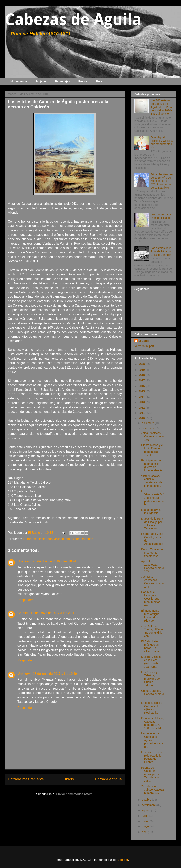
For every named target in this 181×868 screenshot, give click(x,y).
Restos (83, 81)
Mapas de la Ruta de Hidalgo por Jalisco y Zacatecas (152, 524)
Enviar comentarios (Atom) (75, 794)
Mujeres (41, 81)
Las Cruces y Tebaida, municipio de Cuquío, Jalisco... (151, 679)
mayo (146, 826)
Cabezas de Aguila (73, 19)
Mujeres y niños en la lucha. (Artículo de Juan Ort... (151, 662)
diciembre (148, 423)
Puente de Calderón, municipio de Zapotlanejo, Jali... (151, 774)
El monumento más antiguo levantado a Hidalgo (150, 616)
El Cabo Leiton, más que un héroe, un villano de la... (151, 646)
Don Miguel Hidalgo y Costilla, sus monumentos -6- (151, 599)
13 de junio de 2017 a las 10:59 (55, 674)
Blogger (123, 860)
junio (145, 821)
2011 (142, 413)
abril (145, 832)
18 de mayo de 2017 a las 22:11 (53, 613)
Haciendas (45, 539)
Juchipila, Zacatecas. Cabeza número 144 (153, 582)
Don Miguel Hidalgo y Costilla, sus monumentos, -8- (162, 142)
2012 (142, 408)
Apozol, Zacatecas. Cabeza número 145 (153, 566)
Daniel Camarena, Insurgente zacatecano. (152, 553)
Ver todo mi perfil (145, 346)
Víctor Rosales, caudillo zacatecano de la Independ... (152, 481)
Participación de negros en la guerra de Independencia (152, 465)
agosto (146, 810)
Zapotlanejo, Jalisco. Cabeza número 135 (153, 790)
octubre (147, 800)
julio (145, 816)
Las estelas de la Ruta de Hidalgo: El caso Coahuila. (162, 251)
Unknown (25, 561)
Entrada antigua (108, 779)
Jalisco (59, 539)
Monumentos (19, 81)
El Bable (144, 341)
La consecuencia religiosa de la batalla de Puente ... (152, 757)
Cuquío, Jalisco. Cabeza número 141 (153, 694)
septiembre (149, 805)
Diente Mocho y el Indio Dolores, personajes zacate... (152, 450)
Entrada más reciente (26, 779)
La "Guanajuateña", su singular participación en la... (152, 498)
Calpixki (23, 613)
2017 (142, 380)
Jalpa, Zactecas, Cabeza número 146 (153, 436)
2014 (142, 397)
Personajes (63, 81)
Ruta (99, 81)
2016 (142, 386)
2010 (142, 418)
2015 (142, 391)
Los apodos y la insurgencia (151, 512)
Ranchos (87, 539)
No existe (72, 539)
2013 (142, 402)
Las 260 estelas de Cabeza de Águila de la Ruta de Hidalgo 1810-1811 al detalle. (161, 107)
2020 (142, 364)
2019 (142, 370)
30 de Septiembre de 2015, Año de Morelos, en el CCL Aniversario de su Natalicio (162, 181)
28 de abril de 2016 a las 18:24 (55, 561)
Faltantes (29, 539)
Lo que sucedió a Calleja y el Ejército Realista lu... (152, 708)
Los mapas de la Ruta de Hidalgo (161, 216)
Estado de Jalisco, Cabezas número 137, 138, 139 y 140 (153, 723)
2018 (142, 375)
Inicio (69, 779)
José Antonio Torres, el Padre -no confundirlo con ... (153, 631)
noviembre (149, 428)
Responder (25, 600)
